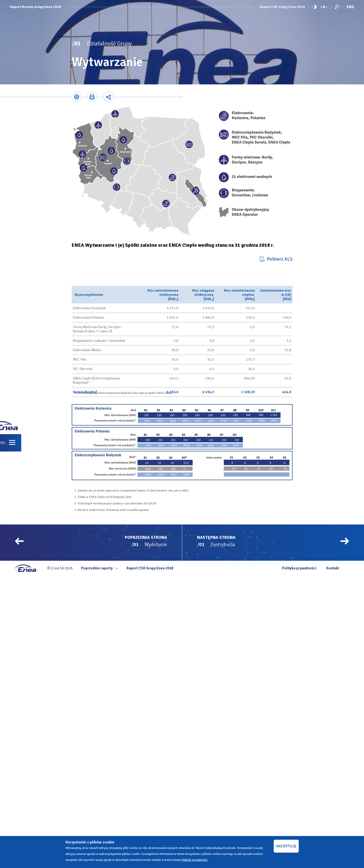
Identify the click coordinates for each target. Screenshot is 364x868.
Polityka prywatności (299, 568)
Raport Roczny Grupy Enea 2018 (35, 7)
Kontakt (333, 568)
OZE (288, 352)
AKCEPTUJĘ (286, 846)
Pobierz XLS (280, 259)
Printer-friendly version (92, 97)
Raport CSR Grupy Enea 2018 (282, 7)
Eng (350, 7)
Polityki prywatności (194, 860)
